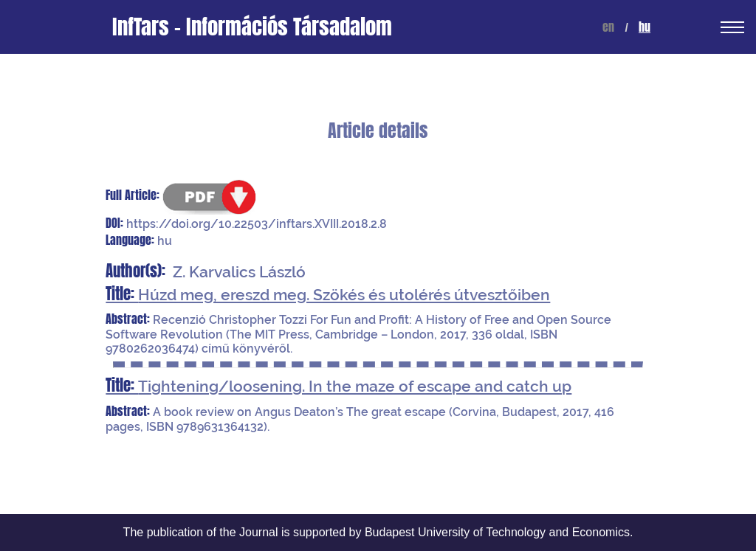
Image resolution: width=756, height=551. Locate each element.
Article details (378, 131)
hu (645, 27)
